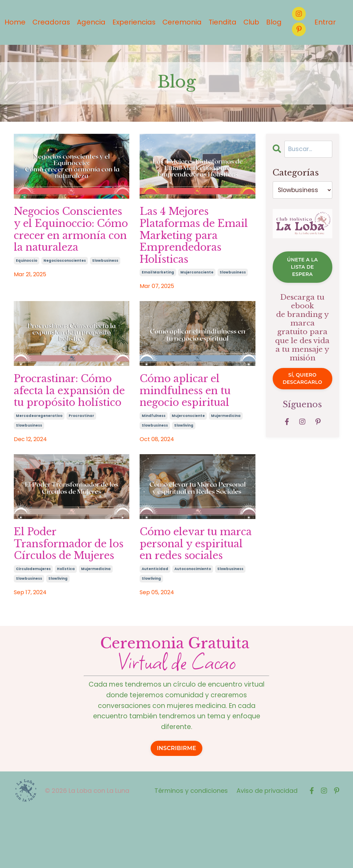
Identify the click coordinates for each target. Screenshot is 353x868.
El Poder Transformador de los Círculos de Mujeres (67, 590)
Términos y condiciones (191, 848)
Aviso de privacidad (267, 848)
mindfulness (154, 441)
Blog (274, 22)
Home (13, 22)
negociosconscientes (65, 280)
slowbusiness (105, 280)
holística (66, 624)
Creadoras (49, 22)
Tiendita (222, 22)
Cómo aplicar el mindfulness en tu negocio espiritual (191, 414)
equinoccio (27, 280)
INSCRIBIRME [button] (176, 806)
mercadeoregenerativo (39, 454)
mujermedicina (226, 441)
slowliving (184, 450)
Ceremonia (181, 22)
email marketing (158, 293)
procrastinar (81, 454)
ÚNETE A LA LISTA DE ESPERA (302, 275)
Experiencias (133, 22)
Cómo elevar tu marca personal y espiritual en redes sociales (192, 590)
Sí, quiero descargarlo (302, 393)
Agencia (90, 22)
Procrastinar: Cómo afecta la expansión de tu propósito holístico (70, 420)
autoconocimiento (193, 624)
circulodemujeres (33, 624)
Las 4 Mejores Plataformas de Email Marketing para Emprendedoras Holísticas (187, 246)
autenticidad (155, 624)
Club (251, 22)
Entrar (325, 22)
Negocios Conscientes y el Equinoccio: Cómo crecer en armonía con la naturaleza (68, 240)
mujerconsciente (197, 293)
